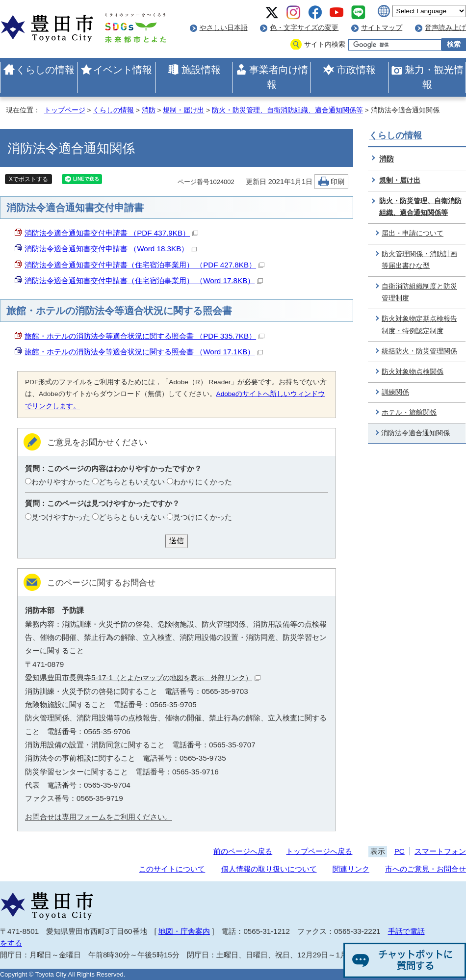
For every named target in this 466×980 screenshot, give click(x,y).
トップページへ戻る (319, 851)
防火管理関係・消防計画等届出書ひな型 (419, 260)
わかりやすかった (61, 482)
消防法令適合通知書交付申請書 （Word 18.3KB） (111, 249)
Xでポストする (28, 179)
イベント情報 (123, 70)
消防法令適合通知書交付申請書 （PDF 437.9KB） (111, 233)
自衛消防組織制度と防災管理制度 (419, 292)
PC (400, 851)
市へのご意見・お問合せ (426, 869)
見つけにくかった (203, 517)
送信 (177, 541)
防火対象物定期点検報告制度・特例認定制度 (419, 325)
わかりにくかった (203, 482)
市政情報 (356, 70)
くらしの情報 (45, 70)
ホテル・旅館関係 (409, 412)
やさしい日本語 (224, 28)
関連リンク (351, 869)
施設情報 (201, 70)
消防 (149, 110)
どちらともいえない (132, 482)
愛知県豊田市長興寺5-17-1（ (143, 677)
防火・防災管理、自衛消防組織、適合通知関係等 (287, 110)
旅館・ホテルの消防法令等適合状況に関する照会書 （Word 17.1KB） (144, 352)
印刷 (337, 182)
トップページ (65, 110)
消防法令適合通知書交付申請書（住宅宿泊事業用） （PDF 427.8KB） (144, 265)
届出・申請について (413, 233)
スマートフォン (440, 851)
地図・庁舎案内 (184, 931)
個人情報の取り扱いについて (269, 869)
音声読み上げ (445, 28)
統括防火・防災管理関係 (419, 351)
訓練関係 (395, 392)
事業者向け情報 (279, 77)
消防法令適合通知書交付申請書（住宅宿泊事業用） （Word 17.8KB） (144, 280)
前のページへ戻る (243, 851)
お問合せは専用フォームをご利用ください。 (99, 817)
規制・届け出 (183, 110)
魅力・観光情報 (434, 77)
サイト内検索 (325, 44)
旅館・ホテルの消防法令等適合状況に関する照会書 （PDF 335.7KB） (144, 336)
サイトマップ (382, 28)
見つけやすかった (61, 517)
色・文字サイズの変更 (304, 28)
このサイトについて (172, 869)
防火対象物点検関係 (413, 372)
